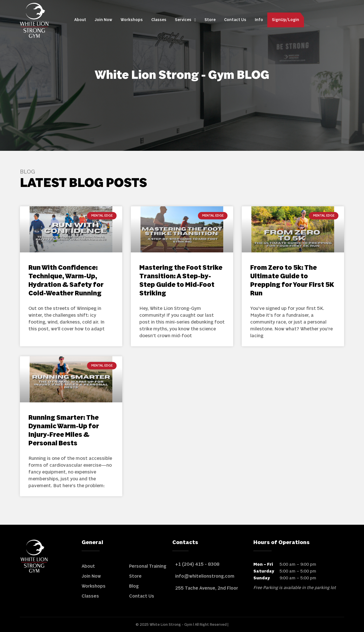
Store (210, 20)
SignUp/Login (286, 20)
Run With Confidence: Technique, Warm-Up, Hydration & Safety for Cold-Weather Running (66, 281)
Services (185, 20)
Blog (134, 586)
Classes (159, 20)
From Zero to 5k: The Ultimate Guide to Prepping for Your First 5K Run (292, 281)
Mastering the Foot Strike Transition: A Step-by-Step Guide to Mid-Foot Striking (181, 281)
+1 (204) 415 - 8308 (197, 564)
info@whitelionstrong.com (205, 576)
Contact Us (235, 20)
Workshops (132, 20)
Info (259, 20)
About (80, 20)
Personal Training (148, 566)
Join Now (103, 20)
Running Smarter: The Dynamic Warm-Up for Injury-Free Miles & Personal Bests (64, 431)
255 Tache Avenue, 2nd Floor (207, 588)
